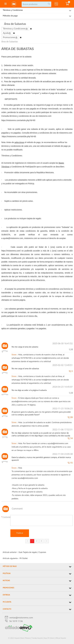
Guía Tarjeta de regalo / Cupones (32, 552)
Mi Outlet (24, 559)
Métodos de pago (10, 16)
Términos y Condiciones (13, 10)
